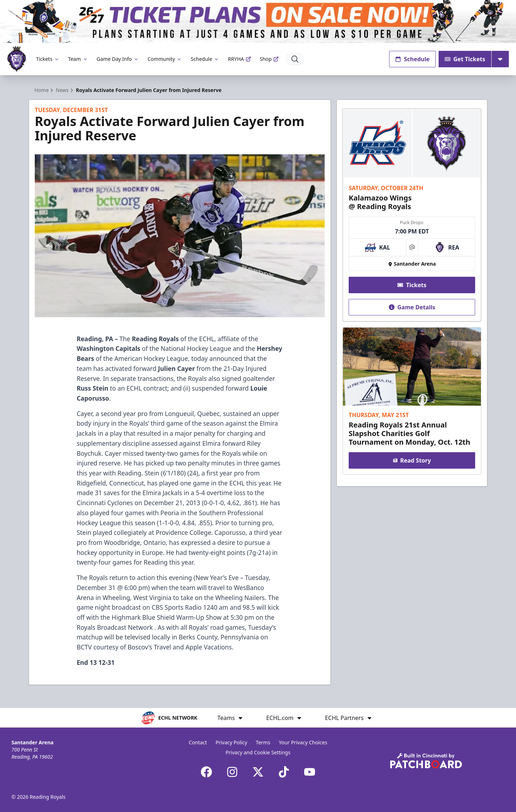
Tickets (48, 59)
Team (78, 59)
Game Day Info (118, 59)
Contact (198, 742)
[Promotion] (258, 21)
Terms (263, 742)
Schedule (205, 59)
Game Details (412, 307)
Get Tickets (465, 59)
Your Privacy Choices (303, 742)
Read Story (412, 460)
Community (165, 59)
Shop (269, 59)
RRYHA (240, 59)
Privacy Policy (231, 742)
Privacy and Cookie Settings (258, 752)
